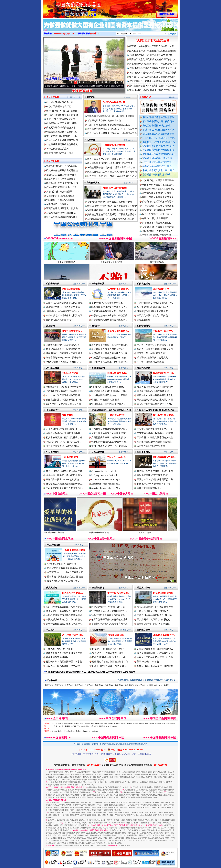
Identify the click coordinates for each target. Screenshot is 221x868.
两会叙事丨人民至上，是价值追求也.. (110, 362)
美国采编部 (79, 685)
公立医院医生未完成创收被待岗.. (159, 138)
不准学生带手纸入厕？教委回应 (158, 121)
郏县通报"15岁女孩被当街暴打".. (159, 142)
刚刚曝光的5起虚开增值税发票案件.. (64, 387)
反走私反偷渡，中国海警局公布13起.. (65, 400)
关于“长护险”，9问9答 (148, 662)
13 (114, 82)
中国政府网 (108, 724)
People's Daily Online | (73, 731)
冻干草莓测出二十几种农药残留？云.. (66, 572)
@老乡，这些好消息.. (118, 331)
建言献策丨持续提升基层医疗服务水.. (110, 345)
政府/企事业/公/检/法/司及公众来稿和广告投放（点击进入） (146, 680)
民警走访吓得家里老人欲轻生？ (158, 226)
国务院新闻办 (160, 724)
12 (110, 82)
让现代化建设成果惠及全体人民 (62, 208)
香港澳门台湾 (143, 588)
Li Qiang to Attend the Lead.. (105, 475)
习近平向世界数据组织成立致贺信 (104, 120)
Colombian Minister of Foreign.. (106, 480)
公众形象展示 (99, 630)
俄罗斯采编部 (152, 685)
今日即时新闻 (53, 97)
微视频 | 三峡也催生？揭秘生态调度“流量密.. (115, 86)
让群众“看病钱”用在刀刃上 (60, 153)
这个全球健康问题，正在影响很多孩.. (155, 653)
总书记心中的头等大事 (114, 102)
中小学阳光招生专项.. (118, 593)
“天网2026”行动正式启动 (152, 40)
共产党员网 (57, 724)
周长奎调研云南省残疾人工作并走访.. (65, 611)
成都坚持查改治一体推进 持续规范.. (155, 442)
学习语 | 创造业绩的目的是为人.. (153, 358)
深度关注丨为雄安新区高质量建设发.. (110, 433)
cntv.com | (96, 731)
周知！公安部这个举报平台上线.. (158, 217)
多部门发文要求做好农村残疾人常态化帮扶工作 (153, 68)
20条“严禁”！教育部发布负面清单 (108, 615)
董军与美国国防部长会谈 (149, 488)
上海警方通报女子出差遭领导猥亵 (63, 345)
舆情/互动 (147, 97)
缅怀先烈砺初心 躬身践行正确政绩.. (64, 433)
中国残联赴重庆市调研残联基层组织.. (65, 615)
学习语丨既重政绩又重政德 (150, 362)
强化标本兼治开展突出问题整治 (62, 115)
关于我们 (77, 744)
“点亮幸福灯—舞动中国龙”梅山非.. (63, 442)
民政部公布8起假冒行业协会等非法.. (64, 391)
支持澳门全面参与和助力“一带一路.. (155, 615)
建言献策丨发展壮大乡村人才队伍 (108, 349)
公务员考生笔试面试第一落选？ (158, 166)
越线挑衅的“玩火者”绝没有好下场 (154, 484)
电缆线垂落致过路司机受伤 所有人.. (109, 307)
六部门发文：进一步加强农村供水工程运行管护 (153, 73)
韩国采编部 (119, 685)
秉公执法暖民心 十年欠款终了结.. (153, 391)
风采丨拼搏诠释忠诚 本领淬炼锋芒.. (110, 666)
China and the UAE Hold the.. (105, 471)
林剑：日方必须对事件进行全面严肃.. (65, 471)
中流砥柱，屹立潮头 (163, 331)
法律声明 (95, 744)
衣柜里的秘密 (144, 320)
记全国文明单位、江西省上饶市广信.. (111, 662)
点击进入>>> (96, 34)
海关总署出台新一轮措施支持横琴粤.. (155, 607)
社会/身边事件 (53, 410)
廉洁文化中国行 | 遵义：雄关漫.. (153, 315)
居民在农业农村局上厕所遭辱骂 (158, 134)
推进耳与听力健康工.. (73, 593)
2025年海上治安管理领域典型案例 (63, 395)
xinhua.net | (87, 731)
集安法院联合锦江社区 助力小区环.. (155, 404)
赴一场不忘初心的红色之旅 (60, 102)
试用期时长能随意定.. (118, 289)
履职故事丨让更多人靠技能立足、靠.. (110, 353)
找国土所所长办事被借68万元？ (158, 162)
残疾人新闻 (52, 588)
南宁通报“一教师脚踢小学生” (157, 175)
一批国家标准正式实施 (114, 145)
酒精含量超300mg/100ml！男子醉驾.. (64, 358)
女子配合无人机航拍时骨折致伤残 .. (109, 320)
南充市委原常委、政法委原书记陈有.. (155, 433)
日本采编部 (89, 685)
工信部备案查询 (83, 726)
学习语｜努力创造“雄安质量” (151, 353)
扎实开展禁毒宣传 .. (72, 331)
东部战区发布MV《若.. (164, 457)
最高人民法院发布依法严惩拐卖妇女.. (155, 387)
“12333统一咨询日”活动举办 (60, 200)
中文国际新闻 (53, 452)
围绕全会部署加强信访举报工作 (62, 183)
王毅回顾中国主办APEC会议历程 (62, 480)
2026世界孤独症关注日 (58, 149)
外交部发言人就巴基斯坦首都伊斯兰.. (65, 484)
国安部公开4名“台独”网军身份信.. (154, 624)
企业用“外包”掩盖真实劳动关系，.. (109, 303)
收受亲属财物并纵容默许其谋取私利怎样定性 (110, 202)
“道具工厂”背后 (70, 373)
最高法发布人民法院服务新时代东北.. (155, 395)
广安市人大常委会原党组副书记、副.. (155, 429)
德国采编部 (109, 685)
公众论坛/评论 (144, 326)
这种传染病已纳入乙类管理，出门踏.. (155, 657)
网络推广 (173, 97)
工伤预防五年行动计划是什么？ (62, 213)
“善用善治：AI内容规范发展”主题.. (63, 311)
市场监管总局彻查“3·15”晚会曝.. (63, 581)
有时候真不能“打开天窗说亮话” (153, 475)
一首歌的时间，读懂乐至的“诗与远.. (155, 303)
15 (121, 82)
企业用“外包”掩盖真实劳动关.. (61, 119)
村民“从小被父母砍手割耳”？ (157, 222)
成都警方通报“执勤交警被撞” (151, 446)
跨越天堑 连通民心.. (117, 373)
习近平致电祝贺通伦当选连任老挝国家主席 (109, 125)
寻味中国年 (68, 415)
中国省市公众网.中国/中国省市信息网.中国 (112, 410)
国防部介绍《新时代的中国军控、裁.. (155, 480)
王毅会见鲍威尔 (70, 457)
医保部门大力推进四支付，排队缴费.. (155, 666)
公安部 (129, 724)
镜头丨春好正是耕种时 (57, 657)
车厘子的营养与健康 (75, 550)
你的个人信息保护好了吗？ (59, 320)
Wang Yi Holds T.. (117, 457)
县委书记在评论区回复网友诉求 (158, 130)
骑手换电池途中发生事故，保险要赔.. (110, 315)
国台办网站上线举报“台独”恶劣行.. (154, 619)
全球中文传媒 (66, 8)
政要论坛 (91, 97)
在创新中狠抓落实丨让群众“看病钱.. (155, 649)
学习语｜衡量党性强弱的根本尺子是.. (155, 349)
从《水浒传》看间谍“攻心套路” (51, 86)
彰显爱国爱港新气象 (163, 593)
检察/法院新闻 (144, 368)
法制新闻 (91, 140)
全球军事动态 (143, 452)
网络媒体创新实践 (71, 289)
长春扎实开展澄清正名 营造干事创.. (109, 442)
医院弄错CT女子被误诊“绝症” (157, 234)
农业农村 (50, 630)
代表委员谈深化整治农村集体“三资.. (109, 358)
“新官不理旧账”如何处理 (115, 188)
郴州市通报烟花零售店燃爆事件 (158, 117)
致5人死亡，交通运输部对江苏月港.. (64, 404)
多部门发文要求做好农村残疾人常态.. (65, 607)
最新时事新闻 (53, 161)
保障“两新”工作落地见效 (58, 204)
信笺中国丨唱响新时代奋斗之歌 (108, 649)
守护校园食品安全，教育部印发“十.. (109, 611)
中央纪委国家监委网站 (70, 724)
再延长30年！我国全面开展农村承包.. (65, 662)
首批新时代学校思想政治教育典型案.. (110, 624)
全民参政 (96, 326)
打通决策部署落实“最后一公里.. (62, 187)
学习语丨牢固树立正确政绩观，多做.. (155, 345)
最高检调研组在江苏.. (164, 373)
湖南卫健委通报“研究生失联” (157, 126)
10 (102, 82)
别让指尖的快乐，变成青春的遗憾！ (64, 307)
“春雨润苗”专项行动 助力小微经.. (108, 387)
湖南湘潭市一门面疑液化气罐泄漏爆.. (65, 353)
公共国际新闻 (98, 452)
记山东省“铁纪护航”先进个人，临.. (109, 657)
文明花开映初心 (116, 635)
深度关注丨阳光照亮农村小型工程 (63, 666)
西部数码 (113, 726)
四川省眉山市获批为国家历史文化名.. (155, 437)
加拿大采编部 (164, 685)
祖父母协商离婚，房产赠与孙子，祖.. (65, 437)
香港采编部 (59, 685)
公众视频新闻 (143, 284)
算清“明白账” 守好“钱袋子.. (60, 192)
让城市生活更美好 (116, 415)
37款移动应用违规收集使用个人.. (63, 144)
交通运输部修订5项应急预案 (60, 196)
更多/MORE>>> (130, 97)
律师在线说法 (98, 284)
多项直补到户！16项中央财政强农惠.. (65, 653)
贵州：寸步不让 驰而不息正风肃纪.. (109, 446)
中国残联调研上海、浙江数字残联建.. (65, 619)
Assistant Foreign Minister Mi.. (105, 484)
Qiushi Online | (58, 731)
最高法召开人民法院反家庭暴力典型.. (155, 400)
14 (117, 82)
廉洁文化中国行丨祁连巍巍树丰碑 (81, 86)
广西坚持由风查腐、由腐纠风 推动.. (109, 437)
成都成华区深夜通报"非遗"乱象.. (159, 154)
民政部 (135, 724)
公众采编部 (86, 744)
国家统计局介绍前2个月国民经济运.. (109, 391)
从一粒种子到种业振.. (73, 635)
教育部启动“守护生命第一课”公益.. (109, 607)
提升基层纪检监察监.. (164, 415)
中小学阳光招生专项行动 (59, 106)
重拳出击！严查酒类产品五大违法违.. (66, 577)
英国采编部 (99, 685)
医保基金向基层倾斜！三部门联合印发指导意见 (153, 86)
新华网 (61, 726)
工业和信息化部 (120, 724)
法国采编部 (129, 685)
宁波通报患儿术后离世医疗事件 (158, 146)
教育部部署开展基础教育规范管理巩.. (110, 619)
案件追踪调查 (53, 368)
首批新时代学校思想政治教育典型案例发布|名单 (153, 64)
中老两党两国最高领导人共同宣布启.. (65, 488)
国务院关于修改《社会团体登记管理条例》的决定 (112, 176)
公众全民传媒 (53, 284)
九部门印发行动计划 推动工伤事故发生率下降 (152, 90)
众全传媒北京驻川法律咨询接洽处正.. (65, 315)
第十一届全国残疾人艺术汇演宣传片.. (65, 624)
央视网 (67, 726)
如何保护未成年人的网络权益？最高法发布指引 (153, 77)
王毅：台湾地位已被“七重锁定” (153, 611)
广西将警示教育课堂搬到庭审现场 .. (109, 429)
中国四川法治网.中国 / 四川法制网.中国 (156, 410)
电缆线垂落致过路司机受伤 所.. (62, 132)
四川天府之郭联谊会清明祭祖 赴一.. (64, 429)
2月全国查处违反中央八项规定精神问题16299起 (111, 219)
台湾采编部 (69, 685)
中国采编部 (49, 685)
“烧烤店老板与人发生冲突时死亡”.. (63, 362)
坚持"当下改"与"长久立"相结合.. (62, 111)
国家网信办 (150, 724)
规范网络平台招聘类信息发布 (61, 128)
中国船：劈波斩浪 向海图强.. (106, 400)
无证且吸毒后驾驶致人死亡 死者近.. (109, 311)
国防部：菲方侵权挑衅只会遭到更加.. (155, 471)
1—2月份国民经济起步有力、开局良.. (110, 395)
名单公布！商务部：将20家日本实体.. (65, 475)
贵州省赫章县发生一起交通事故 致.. (64, 349)
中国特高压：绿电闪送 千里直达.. (108, 404)
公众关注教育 (98, 588)
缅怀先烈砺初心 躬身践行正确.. (62, 136)
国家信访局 (170, 724)
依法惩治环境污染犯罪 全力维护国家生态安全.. (111, 163)
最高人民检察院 (97, 724)
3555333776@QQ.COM (64, 34)
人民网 (55, 726)
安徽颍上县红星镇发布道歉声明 (158, 230)
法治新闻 (50, 326)
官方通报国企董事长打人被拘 (157, 158)
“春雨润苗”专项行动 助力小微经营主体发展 (151, 55)
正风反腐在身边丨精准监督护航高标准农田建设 (153, 51)
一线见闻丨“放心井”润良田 (59, 649)
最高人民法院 (85, 724)
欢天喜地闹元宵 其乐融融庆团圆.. (63, 446)
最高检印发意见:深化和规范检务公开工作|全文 (152, 59)
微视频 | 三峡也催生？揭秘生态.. (153, 311)
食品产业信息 (54, 545)
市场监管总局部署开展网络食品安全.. (66, 568)
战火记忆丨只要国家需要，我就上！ (110, 653)
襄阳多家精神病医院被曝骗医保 (158, 150)
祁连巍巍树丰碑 (161, 289)
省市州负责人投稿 (73, 97)
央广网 (73, 726)
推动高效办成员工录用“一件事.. (62, 123)
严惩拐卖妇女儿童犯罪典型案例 (62, 140)
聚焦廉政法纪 (93, 183)
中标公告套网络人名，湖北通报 (158, 170)
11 (106, 82)
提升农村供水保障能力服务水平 (62, 217)
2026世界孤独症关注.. (164, 635)
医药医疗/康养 (144, 630)
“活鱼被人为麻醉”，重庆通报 (61, 564)
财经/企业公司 (98, 368)
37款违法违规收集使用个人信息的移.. (65, 303)
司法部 (142, 724)
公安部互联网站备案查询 (99, 726)
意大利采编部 (140, 685)
